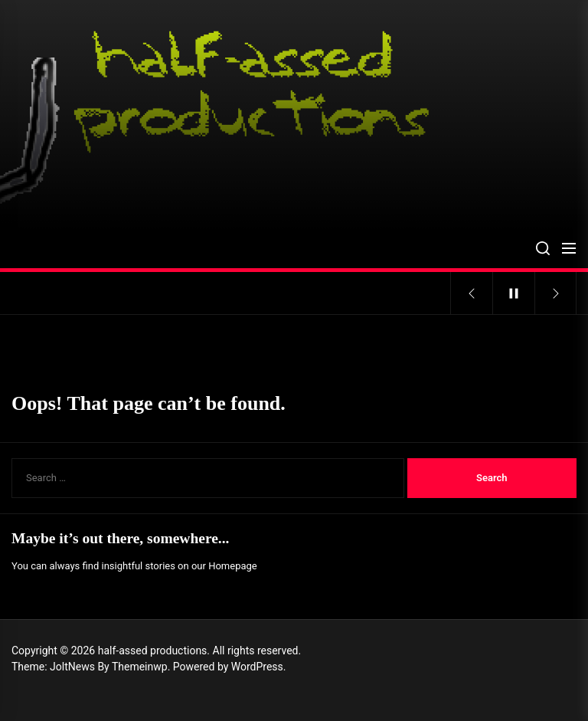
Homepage (233, 566)
